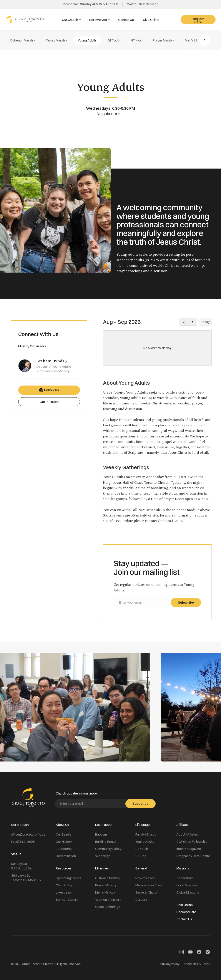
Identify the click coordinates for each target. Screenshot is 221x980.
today (206, 322)
